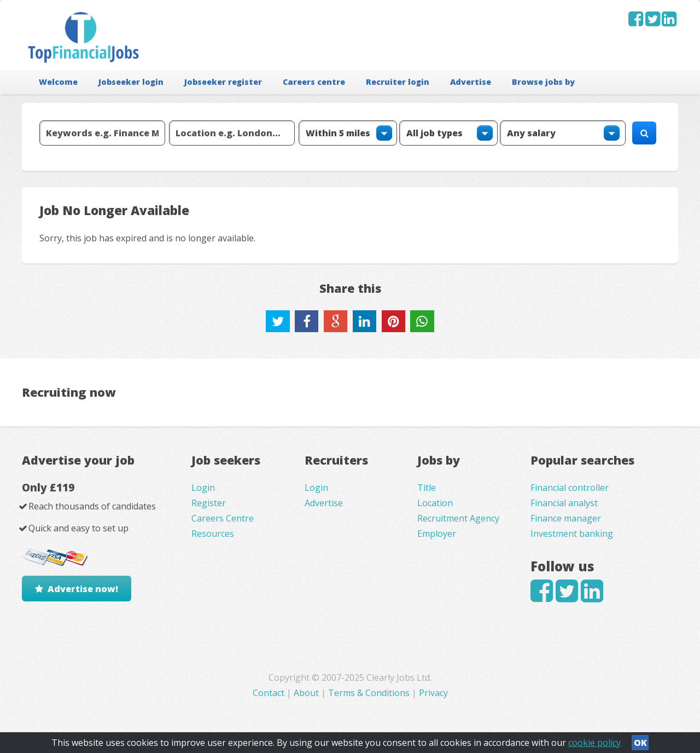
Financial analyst (564, 503)
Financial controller (570, 488)
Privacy (433, 693)
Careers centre (314, 82)
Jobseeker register (223, 82)
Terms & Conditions (369, 693)
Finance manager (566, 518)
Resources (213, 534)
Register (209, 503)
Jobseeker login (131, 82)
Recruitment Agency (458, 518)
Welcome (58, 82)
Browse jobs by (543, 82)
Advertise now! (83, 589)
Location (435, 503)
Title (427, 488)
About (306, 693)
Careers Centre (223, 518)
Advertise (471, 82)
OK (640, 743)
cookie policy (594, 743)
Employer (437, 534)
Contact (270, 693)
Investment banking (572, 534)
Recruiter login (398, 82)
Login (203, 488)
